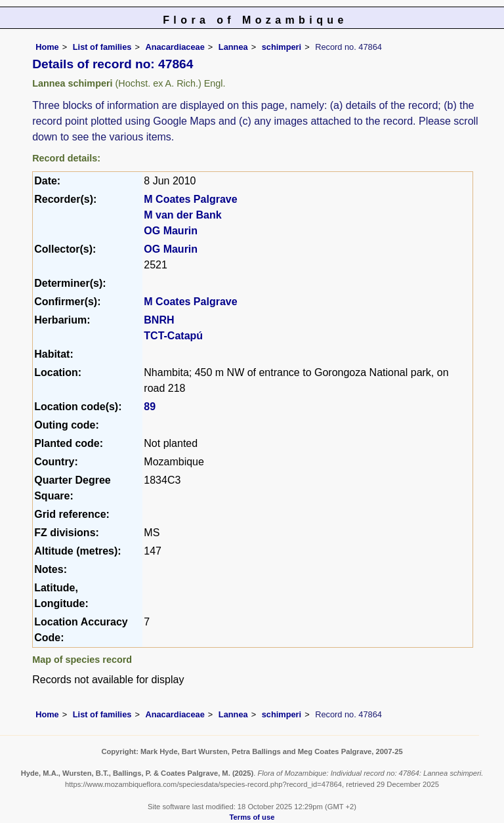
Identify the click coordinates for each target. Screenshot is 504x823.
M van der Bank (182, 215)
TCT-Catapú (173, 336)
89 (150, 407)
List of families (102, 47)
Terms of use (252, 817)
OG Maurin (171, 231)
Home (47, 47)
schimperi (282, 47)
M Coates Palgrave (190, 199)
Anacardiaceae (175, 47)
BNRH (159, 320)
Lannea (233, 47)
